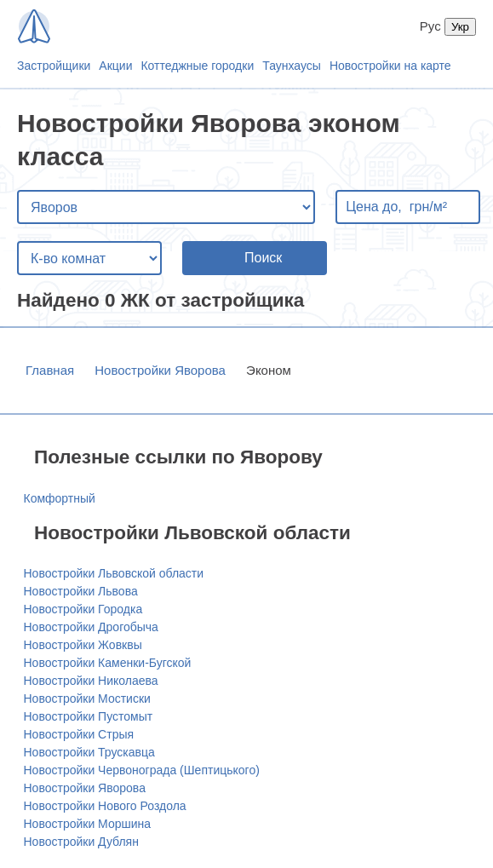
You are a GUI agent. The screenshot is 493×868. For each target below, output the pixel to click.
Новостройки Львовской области (114, 573)
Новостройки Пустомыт (89, 716)
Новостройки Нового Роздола (105, 806)
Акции (115, 66)
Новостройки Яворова (160, 370)
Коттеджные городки (197, 66)
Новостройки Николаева (91, 681)
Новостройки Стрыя (79, 734)
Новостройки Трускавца (89, 752)
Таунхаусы (292, 66)
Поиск (263, 258)
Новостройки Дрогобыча (91, 627)
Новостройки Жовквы (83, 645)
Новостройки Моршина (88, 824)
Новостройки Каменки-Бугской (108, 663)
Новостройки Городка (83, 609)
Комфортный (60, 498)
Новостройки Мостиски (87, 698)
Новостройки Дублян (81, 842)
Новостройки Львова (81, 591)
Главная (50, 370)
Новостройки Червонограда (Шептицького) (142, 770)
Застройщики (54, 66)
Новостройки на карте (390, 66)
